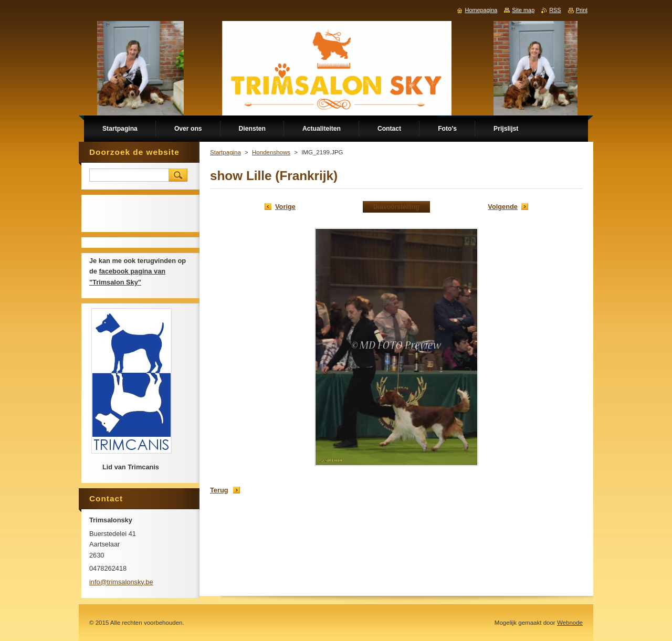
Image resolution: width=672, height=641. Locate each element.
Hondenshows (271, 152)
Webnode (570, 623)
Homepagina (481, 10)
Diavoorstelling (396, 207)
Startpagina (225, 152)
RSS (555, 10)
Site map (523, 10)
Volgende (503, 207)
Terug (219, 490)
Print (582, 10)
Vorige (285, 207)
